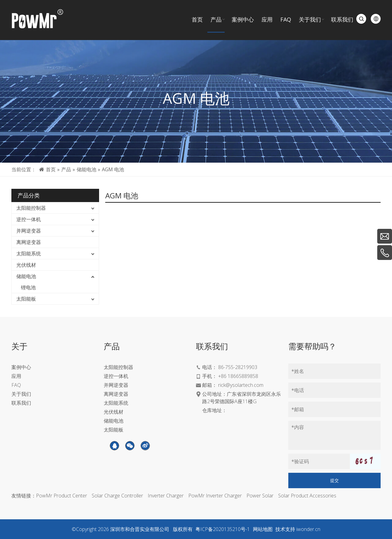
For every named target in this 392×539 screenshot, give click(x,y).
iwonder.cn (308, 529)
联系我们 (21, 403)
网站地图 (263, 529)
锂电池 (28, 287)
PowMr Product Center (62, 496)
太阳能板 (26, 299)
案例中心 (21, 367)
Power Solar (260, 496)
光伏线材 (26, 265)
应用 (16, 376)
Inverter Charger (166, 496)
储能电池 (26, 276)
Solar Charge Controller (117, 496)
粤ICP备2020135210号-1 (223, 529)
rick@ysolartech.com (241, 385)
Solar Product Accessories (307, 496)
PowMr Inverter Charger (215, 496)
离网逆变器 (29, 242)
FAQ (16, 385)
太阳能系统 (29, 253)
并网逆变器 (29, 231)
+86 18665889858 (238, 376)
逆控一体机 (29, 219)
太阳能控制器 (31, 208)
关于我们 (21, 394)
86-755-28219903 (238, 367)
